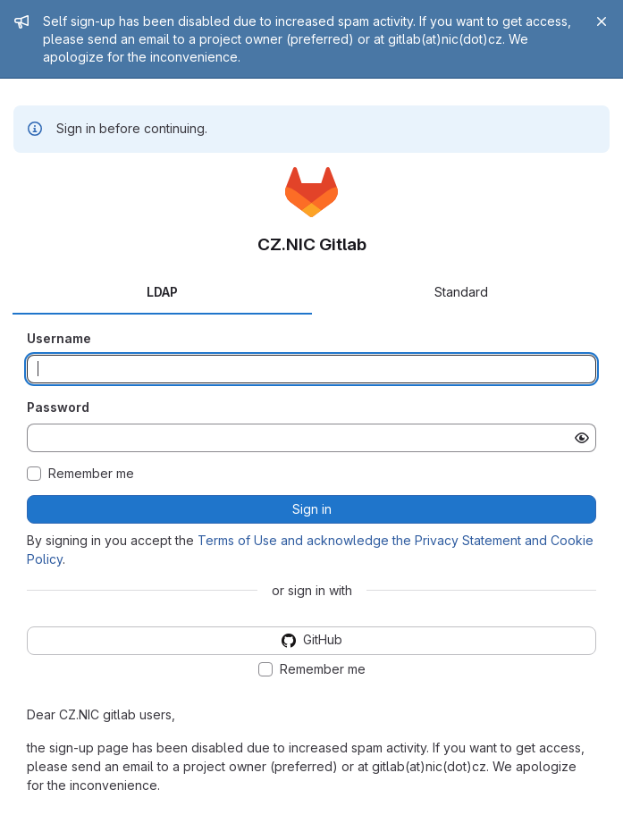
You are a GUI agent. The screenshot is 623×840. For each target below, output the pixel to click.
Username (59, 338)
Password (58, 407)
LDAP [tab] (162, 292)
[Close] (602, 21)
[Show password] (582, 438)
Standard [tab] (461, 292)
